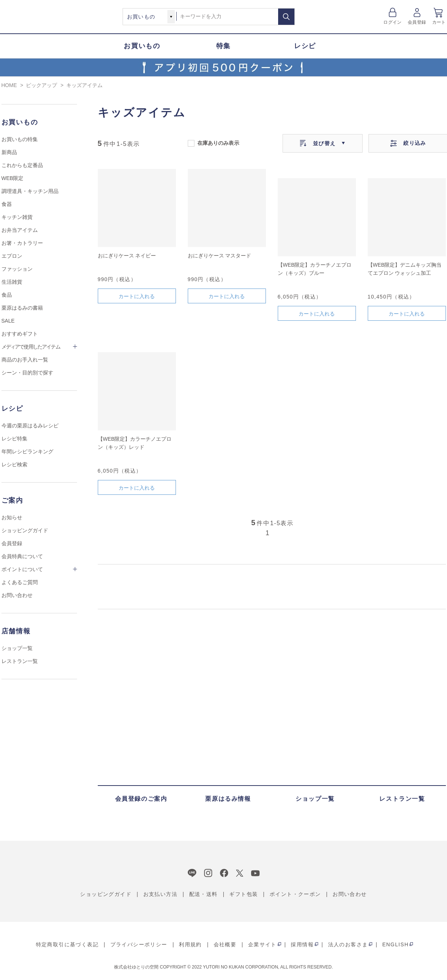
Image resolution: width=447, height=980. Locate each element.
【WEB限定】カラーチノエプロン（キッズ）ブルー (315, 269)
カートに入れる (137, 296)
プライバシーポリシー (139, 944)
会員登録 (417, 22)
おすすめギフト (20, 334)
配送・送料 (204, 894)
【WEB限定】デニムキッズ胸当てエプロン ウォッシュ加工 (405, 269)
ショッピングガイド (25, 530)
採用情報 (302, 944)
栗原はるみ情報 (228, 799)
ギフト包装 (243, 894)
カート (439, 22)
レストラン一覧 (20, 661)
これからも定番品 (22, 165)
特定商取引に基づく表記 (67, 944)
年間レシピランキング (27, 451)
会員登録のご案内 (141, 799)
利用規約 (190, 944)
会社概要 (225, 944)
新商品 (9, 152)
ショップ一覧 (17, 648)
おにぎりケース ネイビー (127, 256)
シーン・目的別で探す (27, 373)
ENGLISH (395, 944)
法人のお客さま (348, 944)
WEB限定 (13, 178)
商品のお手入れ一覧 (25, 360)
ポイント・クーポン (295, 894)
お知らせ (12, 517)
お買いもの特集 (20, 139)
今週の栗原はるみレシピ (30, 426)
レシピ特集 (14, 439)
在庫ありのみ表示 (218, 143)
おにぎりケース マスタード (220, 256)
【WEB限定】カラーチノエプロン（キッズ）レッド (135, 443)
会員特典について (22, 556)
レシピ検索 (14, 464)
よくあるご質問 (20, 582)
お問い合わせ (17, 595)
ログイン (392, 22)
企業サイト (262, 944)
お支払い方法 (160, 894)
